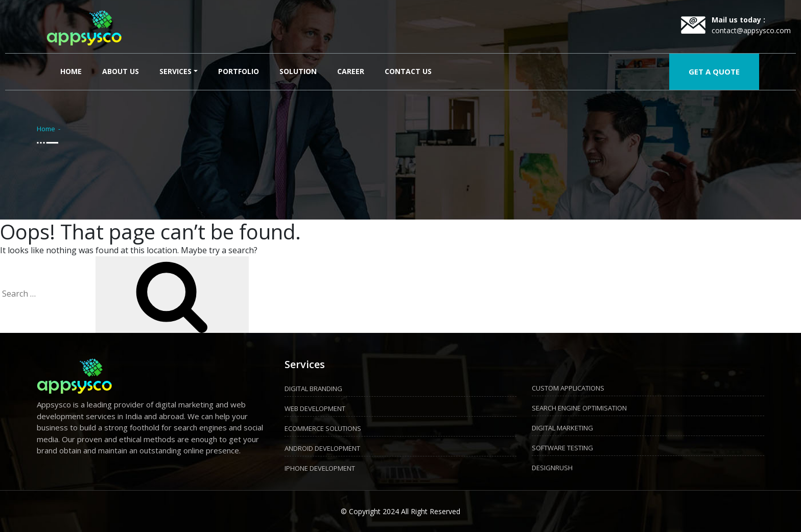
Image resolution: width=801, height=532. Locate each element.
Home (73, 70)
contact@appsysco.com (751, 30)
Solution (298, 71)
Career (351, 71)
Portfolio (239, 71)
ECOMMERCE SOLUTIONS (323, 428)
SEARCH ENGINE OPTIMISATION (579, 408)
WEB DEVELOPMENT (315, 408)
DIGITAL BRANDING (313, 389)
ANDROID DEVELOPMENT (322, 448)
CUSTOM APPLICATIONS (568, 388)
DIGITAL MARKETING (562, 428)
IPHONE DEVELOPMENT (320, 468)
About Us (121, 71)
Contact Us (408, 71)
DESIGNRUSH (552, 468)
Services (175, 71)
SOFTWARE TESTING (562, 448)
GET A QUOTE (714, 71)
